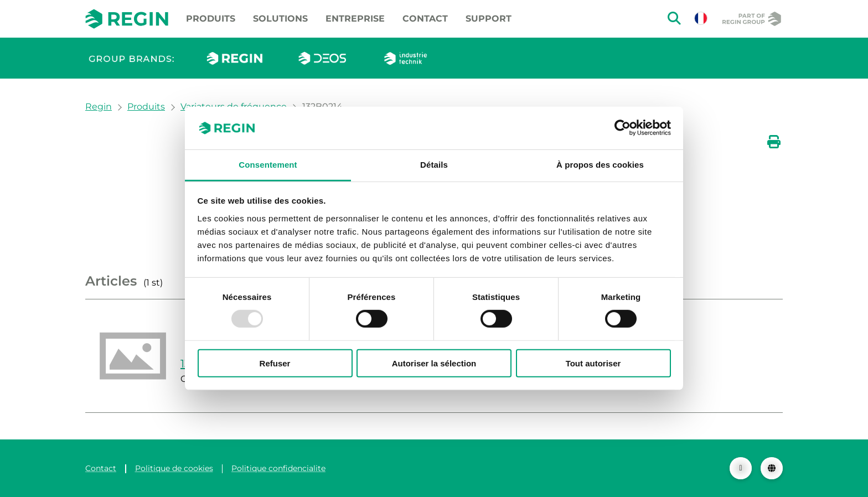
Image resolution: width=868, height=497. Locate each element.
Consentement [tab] (268, 165)
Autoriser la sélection (434, 363)
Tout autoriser (593, 363)
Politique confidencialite (278, 468)
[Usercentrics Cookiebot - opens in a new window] (622, 128)
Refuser (275, 363)
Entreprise (355, 19)
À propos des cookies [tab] (600, 165)
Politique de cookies (174, 468)
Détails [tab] (434, 165)
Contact (425, 19)
